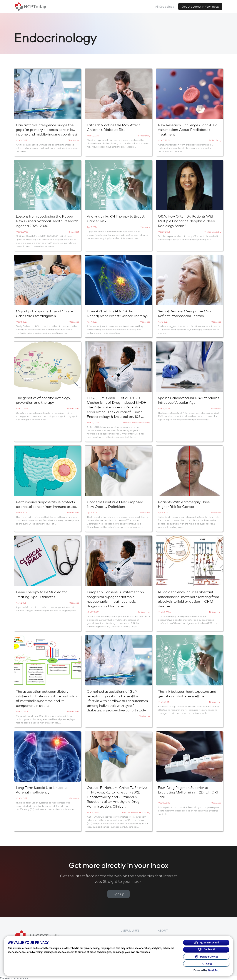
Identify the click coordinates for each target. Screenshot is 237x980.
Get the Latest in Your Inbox (200, 6)
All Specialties (165, 6)
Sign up (118, 894)
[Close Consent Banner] (206, 964)
